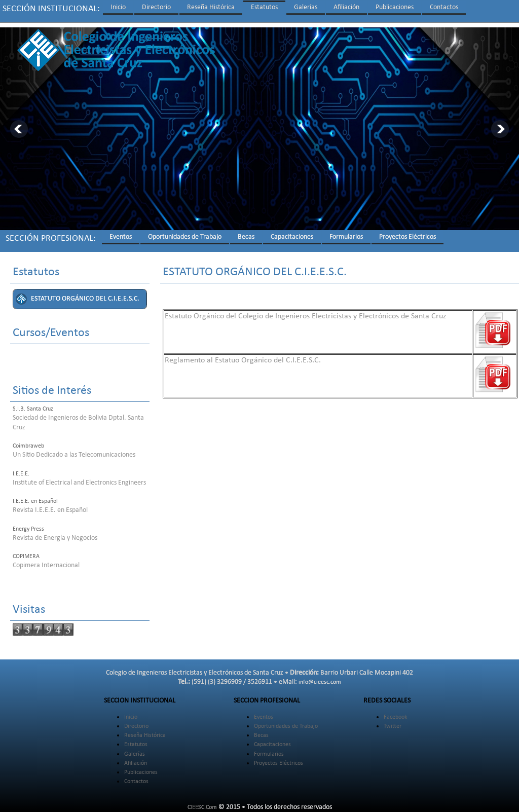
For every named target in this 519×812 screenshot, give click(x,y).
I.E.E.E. (21, 469)
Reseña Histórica (211, 7)
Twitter (393, 722)
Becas (246, 232)
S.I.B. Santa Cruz (33, 404)
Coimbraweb (28, 441)
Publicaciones (395, 7)
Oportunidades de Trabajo (185, 232)
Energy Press (28, 525)
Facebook (395, 713)
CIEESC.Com (202, 803)
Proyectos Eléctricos (407, 232)
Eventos (121, 232)
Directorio (156, 7)
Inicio (118, 7)
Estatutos (264, 7)
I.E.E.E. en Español (35, 497)
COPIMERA (26, 552)
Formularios (346, 232)
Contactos (444, 7)
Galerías (306, 7)
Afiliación (346, 7)
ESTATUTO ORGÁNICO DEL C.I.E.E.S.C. (85, 294)
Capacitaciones (292, 232)
